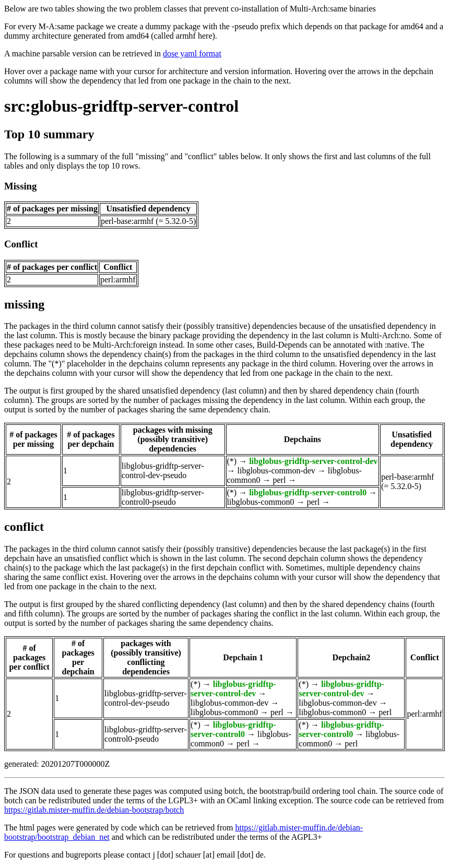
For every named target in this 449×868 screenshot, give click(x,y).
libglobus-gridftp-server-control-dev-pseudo (163, 471)
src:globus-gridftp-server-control (121, 106)
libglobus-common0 (261, 502)
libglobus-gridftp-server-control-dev (313, 461)
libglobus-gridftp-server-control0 (308, 492)
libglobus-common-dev (276, 471)
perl (280, 480)
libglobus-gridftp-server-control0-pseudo (163, 497)
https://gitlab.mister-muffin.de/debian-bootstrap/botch (94, 810)
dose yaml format (192, 53)
